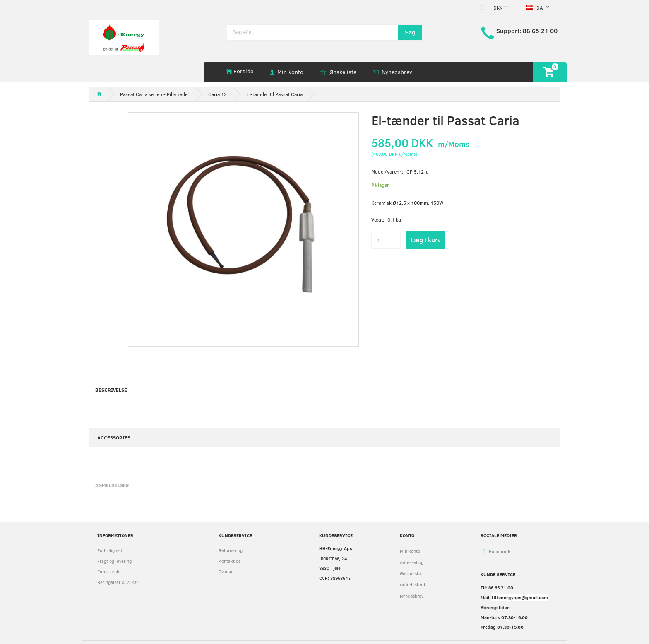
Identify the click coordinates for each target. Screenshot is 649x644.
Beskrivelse (111, 390)
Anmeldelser (112, 485)
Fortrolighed (110, 550)
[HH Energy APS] (124, 37)
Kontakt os (230, 561)
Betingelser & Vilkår (118, 582)
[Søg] (410, 33)
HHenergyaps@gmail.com (520, 597)
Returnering (231, 550)
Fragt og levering (114, 561)
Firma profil (109, 571)
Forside (243, 71)
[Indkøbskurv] (550, 72)
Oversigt (227, 571)
